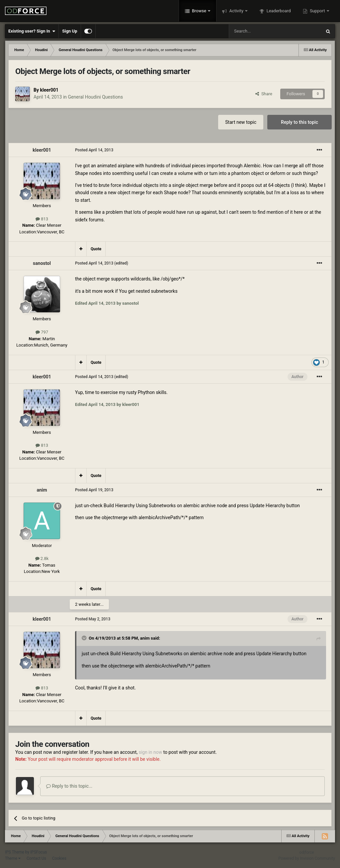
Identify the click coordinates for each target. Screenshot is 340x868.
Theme (13, 858)
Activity (236, 11)
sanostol (42, 263)
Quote (96, 249)
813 (42, 219)
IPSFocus (39, 852)
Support (317, 11)
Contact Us (36, 858)
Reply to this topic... (69, 786)
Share (264, 94)
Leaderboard (278, 11)
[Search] (259, 31)
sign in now (151, 752)
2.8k (42, 558)
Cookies (59, 858)
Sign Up (70, 31)
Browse (199, 11)
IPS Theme (15, 852)
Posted (94, 150)
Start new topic (241, 122)
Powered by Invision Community (307, 858)
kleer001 (49, 90)
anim (42, 490)
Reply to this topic (299, 122)
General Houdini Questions (96, 97)
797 (42, 332)
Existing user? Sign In (32, 31)
